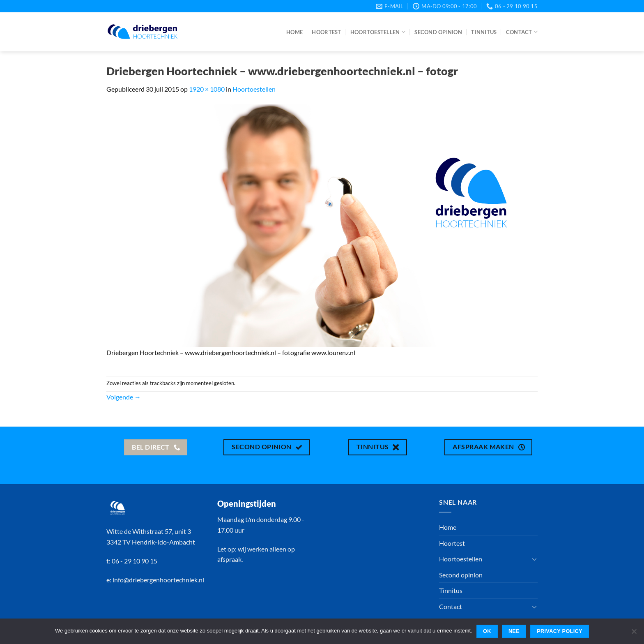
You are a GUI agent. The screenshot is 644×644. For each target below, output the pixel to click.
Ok (487, 631)
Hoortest (326, 32)
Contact (522, 32)
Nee (514, 631)
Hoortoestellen (378, 32)
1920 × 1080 (207, 89)
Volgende (124, 397)
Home (294, 32)
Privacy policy (560, 631)
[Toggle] (534, 559)
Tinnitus (484, 32)
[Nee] (634, 634)
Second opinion (438, 32)
